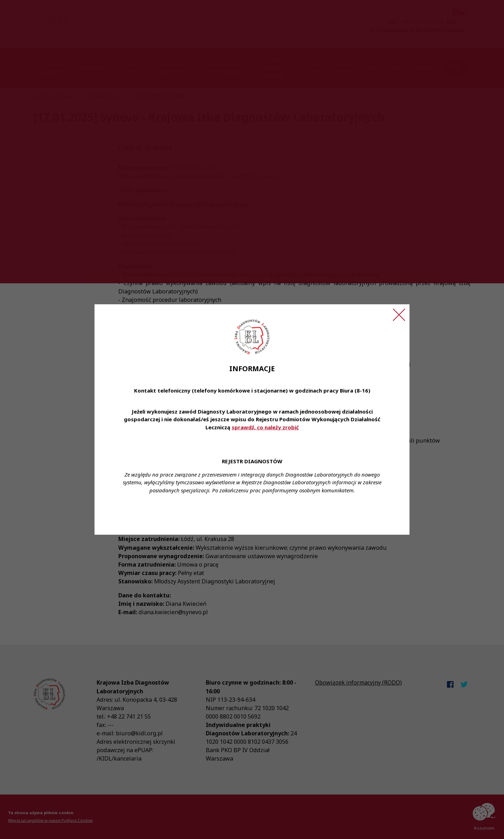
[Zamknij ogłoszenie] (399, 315)
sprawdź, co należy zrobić (265, 427)
